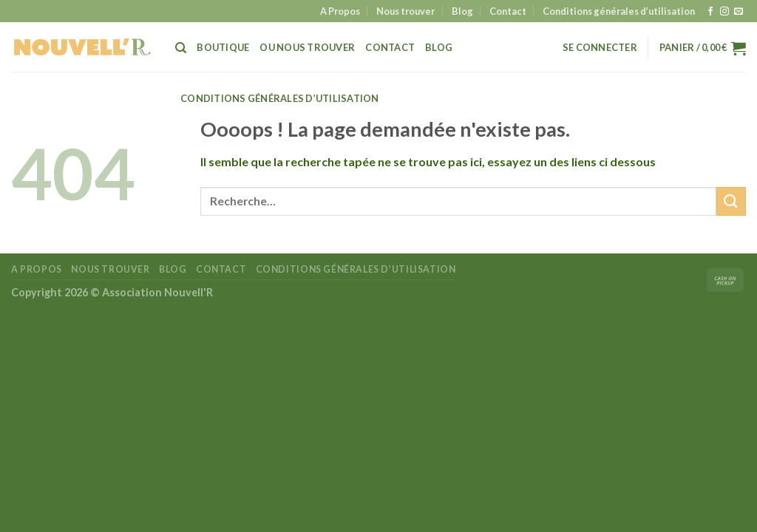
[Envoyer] (731, 201)
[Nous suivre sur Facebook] (710, 12)
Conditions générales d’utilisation (619, 11)
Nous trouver (405, 11)
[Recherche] (181, 48)
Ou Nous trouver (307, 47)
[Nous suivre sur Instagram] (724, 12)
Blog (462, 11)
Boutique (223, 47)
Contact (508, 11)
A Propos (340, 11)
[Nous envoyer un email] (739, 12)
